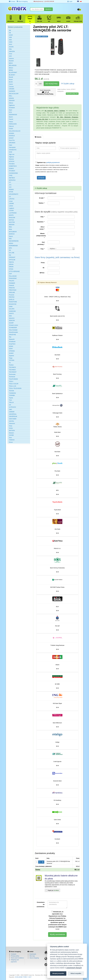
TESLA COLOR (14, 384)
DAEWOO (12, 91)
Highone (11, 157)
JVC (10, 187)
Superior (11, 356)
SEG (10, 316)
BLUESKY (12, 75)
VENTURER (13, 419)
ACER (11, 35)
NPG (10, 248)
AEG (10, 40)
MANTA (11, 215)
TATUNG (12, 360)
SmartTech (12, 344)
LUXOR (11, 211)
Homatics (12, 164)
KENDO (11, 189)
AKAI (11, 44)
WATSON (12, 430)
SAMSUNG (12, 311)
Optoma (11, 262)
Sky (10, 337)
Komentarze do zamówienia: (41, 904)
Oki (10, 255)
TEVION (11, 391)
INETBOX (12, 178)
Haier (11, 145)
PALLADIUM (13, 276)
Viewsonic (12, 423)
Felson (11, 122)
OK (10, 250)
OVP (10, 274)
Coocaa (11, 87)
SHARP (11, 323)
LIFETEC (12, 199)
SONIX (11, 346)
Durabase (12, 108)
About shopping (34, 958)
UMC (11, 409)
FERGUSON (13, 124)
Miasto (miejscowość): (41, 236)
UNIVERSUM (13, 416)
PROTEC (12, 297)
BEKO (11, 63)
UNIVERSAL (13, 414)
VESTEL (12, 421)
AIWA (11, 42)
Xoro (10, 438)
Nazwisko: (41, 222)
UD (10, 405)
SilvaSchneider (13, 332)
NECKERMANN (14, 241)
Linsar (11, 201)
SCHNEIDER (13, 328)
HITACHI (12, 161)
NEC (10, 239)
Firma (43, 263)
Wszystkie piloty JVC (72, 94)
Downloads (33, 954)
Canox (11, 84)
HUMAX (11, 168)
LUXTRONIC (13, 213)
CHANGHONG (13, 173)
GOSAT (11, 138)
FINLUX (11, 126)
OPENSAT (12, 257)
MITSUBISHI (13, 232)
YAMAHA (12, 440)
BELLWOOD (13, 65)
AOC (10, 56)
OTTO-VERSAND (14, 271)
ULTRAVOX (12, 407)
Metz (10, 227)
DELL (11, 96)
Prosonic (12, 295)
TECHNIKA (12, 370)
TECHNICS (12, 367)
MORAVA (12, 234)
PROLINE (12, 292)
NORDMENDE (13, 246)
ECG (10, 112)
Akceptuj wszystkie (58, 973)
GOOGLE (12, 136)
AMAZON (12, 51)
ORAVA (11, 264)
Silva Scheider (13, 330)
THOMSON (12, 393)
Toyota (11, 398)
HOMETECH (13, 166)
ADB (10, 37)
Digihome (12, 105)
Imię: (42, 217)
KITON (11, 192)
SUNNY (11, 353)
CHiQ (11, 175)
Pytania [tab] (38, 137)
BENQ (11, 70)
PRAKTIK (12, 288)
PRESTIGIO (13, 290)
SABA (11, 307)
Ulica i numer (42, 228)
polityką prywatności (53, 162)
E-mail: (42, 198)
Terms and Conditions (17, 958)
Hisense (11, 159)
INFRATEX (12, 180)
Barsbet (11, 61)
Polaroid (11, 285)
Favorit (11, 119)
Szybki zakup (68, 83)
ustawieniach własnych (74, 968)
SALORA (12, 309)
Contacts (14, 954)
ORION (11, 267)
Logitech (11, 208)
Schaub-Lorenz (13, 325)
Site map (32, 956)
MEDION (12, 225)
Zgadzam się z (48, 162)
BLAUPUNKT (13, 72)
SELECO (12, 318)
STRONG (12, 351)
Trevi (10, 400)
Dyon (11, 110)
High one (12, 154)
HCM (11, 152)
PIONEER (12, 283)
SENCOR (12, 321)
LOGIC (11, 206)
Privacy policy (15, 956)
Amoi (11, 54)
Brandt (11, 77)
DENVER (12, 101)
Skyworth (12, 339)
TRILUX (11, 402)
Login (70, 1)
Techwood (12, 377)
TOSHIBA (12, 395)
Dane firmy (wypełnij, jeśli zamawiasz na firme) (57, 257)
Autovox (11, 58)
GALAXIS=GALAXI (15, 131)
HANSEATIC (13, 150)
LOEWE (11, 203)
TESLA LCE (13, 386)
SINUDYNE (12, 335)
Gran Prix (12, 140)
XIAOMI (11, 435)
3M (10, 30)
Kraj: (43, 249)
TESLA (11, 381)
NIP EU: (42, 273)
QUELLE (12, 299)
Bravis (11, 79)
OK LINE (12, 253)
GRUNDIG (12, 143)
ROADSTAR (13, 304)
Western (11, 433)
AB (10, 33)
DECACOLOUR (14, 94)
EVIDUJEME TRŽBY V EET (23, 977)
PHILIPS (12, 281)
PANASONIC (13, 278)
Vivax (11, 426)
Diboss (11, 103)
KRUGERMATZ (14, 194)
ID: (44, 268)
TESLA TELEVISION (15, 388)
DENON (11, 98)
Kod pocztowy (41, 243)
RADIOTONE (13, 302)
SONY (11, 349)
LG (10, 197)
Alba (10, 49)
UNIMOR (12, 412)
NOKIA (11, 243)
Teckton (11, 365)
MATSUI (11, 220)
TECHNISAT (13, 372)
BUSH (11, 82)
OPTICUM (12, 260)
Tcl (10, 363)
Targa (11, 358)
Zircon (11, 442)
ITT (10, 182)
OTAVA (11, 269)
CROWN (12, 89)
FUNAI (11, 129)
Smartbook (12, 342)
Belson (11, 68)
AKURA (11, 47)
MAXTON (12, 222)
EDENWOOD (13, 115)
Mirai (10, 229)
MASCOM (12, 218)
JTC (10, 185)
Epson (11, 117)
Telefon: (42, 203)
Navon (11, 236)
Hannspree (12, 147)
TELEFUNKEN (13, 379)
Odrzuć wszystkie (76, 973)
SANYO (11, 313)
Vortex (11, 428)
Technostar (12, 374)
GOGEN (11, 133)
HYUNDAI (12, 171)
